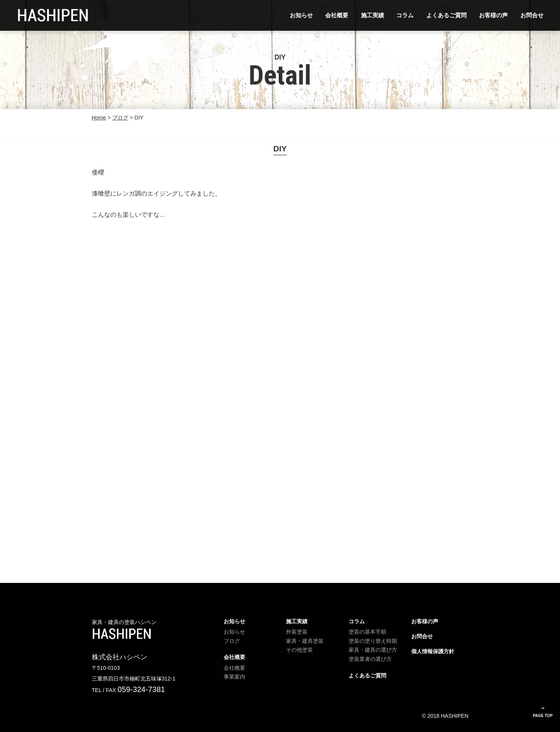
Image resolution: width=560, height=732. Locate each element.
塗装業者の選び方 (370, 659)
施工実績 (372, 15)
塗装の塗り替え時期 (373, 641)
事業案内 (234, 677)
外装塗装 (297, 632)
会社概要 (337, 15)
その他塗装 (299, 650)
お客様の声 (493, 15)
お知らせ (301, 15)
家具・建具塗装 (305, 641)
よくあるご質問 (446, 15)
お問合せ (532, 15)
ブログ (232, 641)
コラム (405, 15)
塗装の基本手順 (367, 632)
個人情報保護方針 (433, 651)
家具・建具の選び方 (373, 650)
